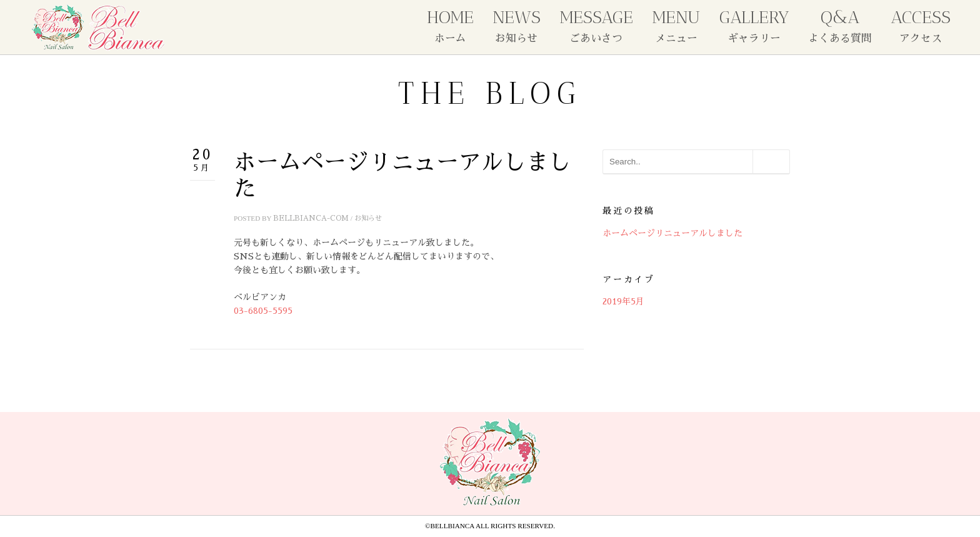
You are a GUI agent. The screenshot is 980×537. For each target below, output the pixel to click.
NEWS (517, 25)
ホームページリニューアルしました (672, 233)
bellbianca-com (311, 218)
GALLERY (754, 25)
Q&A (840, 25)
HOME (450, 25)
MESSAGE (596, 25)
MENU (676, 25)
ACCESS (921, 25)
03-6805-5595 (263, 311)
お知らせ (368, 218)
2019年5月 (623, 301)
